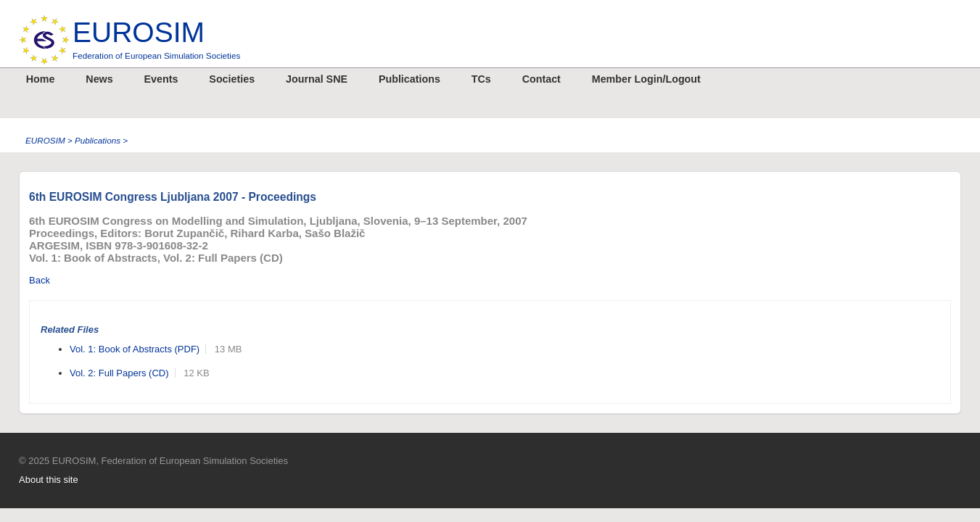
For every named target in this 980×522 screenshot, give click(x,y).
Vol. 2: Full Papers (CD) (119, 373)
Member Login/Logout (646, 79)
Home (41, 79)
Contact (542, 79)
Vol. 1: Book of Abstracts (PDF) (135, 349)
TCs (481, 79)
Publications (409, 79)
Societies (232, 79)
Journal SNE (317, 79)
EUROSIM (156, 38)
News (99, 79)
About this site (49, 480)
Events (161, 79)
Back (40, 280)
